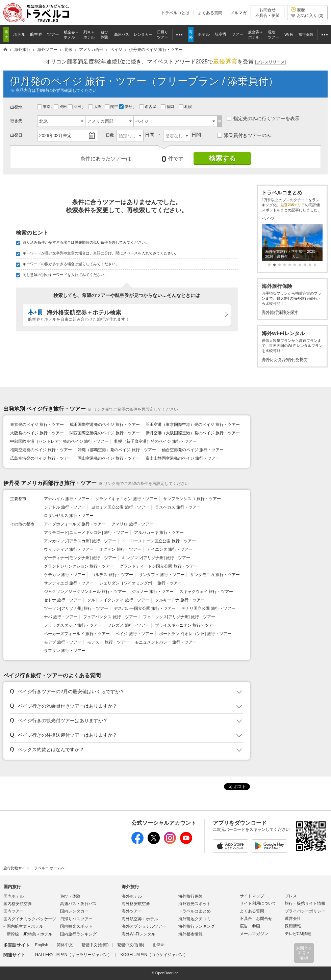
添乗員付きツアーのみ (244, 135)
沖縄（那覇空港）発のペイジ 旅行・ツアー (117, 450)
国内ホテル (14, 896)
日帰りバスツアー (76, 919)
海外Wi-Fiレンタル (138, 934)
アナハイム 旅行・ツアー (67, 499)
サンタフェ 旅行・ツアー (162, 575)
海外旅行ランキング (197, 926)
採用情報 (293, 926)
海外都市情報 (190, 934)
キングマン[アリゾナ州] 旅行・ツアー (156, 558)
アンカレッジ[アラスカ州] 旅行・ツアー (80, 541)
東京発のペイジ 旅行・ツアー (37, 425)
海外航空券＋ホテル (140, 919)
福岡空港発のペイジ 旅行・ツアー (41, 450)
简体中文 (65, 945)
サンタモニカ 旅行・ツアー (215, 575)
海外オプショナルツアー (144, 926)
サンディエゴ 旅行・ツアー (69, 583)
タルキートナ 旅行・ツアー (180, 600)
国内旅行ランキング (78, 934)
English (41, 945)
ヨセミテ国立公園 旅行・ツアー (120, 507)
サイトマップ (252, 896)
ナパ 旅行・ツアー (61, 617)
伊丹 (126, 107)
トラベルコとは (175, 13)
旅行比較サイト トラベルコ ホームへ (34, 868)
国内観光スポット (76, 926)
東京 (44, 107)
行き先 (16, 121)
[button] (125, 692)
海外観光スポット (195, 904)
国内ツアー (14, 911)
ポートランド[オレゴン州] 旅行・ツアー (195, 634)
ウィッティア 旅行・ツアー (69, 549)
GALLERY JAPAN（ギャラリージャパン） (73, 955)
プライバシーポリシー (305, 911)
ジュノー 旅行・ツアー (152, 592)
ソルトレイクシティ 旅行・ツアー (118, 600)
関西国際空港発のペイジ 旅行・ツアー (105, 433)
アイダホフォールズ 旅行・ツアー (75, 524)
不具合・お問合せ (256, 919)
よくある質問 (210, 13)
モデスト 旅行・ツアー (108, 642)
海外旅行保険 (190, 896)
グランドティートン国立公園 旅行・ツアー (159, 566)
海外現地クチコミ (195, 919)
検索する (222, 158)
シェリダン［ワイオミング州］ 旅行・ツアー (140, 583)
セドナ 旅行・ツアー (63, 600)
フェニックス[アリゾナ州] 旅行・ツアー (179, 617)
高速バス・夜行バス (78, 904)
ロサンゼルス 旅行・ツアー (69, 516)
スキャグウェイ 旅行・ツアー (206, 592)
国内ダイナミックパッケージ (30, 919)
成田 (61, 107)
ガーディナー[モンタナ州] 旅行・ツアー (80, 558)
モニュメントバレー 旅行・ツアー (166, 642)
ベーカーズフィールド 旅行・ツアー (77, 634)
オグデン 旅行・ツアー (120, 549)
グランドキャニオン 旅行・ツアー (126, 499)
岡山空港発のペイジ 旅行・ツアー (109, 458)
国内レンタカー (74, 911)
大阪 (95, 107)
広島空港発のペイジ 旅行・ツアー (41, 458)
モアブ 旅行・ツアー (63, 642)
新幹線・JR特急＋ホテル (30, 934)
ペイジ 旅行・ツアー (134, 634)
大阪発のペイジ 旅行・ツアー (37, 433)
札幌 (186, 107)
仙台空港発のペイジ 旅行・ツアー (193, 450)
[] (270, 62)
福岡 (168, 107)
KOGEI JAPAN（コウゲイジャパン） (154, 955)
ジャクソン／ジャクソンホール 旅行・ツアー (85, 592)
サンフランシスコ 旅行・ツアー (192, 499)
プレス (291, 896)
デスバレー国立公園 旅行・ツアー (145, 608)
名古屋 (148, 107)
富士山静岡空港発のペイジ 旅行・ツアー (183, 458)
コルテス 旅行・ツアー (112, 575)
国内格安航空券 (18, 904)
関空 (112, 107)
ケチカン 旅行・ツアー (65, 575)
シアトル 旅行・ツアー (65, 507)
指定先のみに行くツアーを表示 (263, 118)
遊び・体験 (70, 896)
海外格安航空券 (136, 904)
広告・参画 (250, 926)
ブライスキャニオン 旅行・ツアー (186, 625)
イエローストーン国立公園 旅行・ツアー (159, 541)
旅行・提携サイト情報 (305, 903)
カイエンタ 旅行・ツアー (170, 549)
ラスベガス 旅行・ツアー (178, 507)
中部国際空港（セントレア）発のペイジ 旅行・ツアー (59, 441)
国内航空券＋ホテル (25, 926)
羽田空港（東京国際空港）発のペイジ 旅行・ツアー (193, 425)
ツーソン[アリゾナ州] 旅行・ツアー (76, 608)
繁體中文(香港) (131, 945)
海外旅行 (130, 887)
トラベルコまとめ (195, 911)
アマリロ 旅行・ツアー (132, 524)
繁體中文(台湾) (95, 945)
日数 (110, 135)
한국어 (159, 945)
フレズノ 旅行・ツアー (128, 625)
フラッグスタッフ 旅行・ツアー (73, 625)
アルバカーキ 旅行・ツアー (159, 533)
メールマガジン (254, 934)
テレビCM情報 (298, 934)
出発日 (16, 135)
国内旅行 (12, 887)
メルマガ (238, 13)
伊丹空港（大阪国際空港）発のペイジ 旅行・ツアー (193, 433)
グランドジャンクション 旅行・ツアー (79, 566)
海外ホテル (132, 896)
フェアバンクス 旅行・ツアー (110, 617)
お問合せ (268, 13)
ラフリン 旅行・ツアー (65, 651)
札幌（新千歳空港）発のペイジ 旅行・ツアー (155, 441)
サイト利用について (258, 903)
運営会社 (293, 919)
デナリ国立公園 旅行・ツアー (208, 608)
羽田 (75, 107)
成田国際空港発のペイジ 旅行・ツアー (105, 425)
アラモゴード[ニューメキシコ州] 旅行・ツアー (86, 533)
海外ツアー (132, 911)
